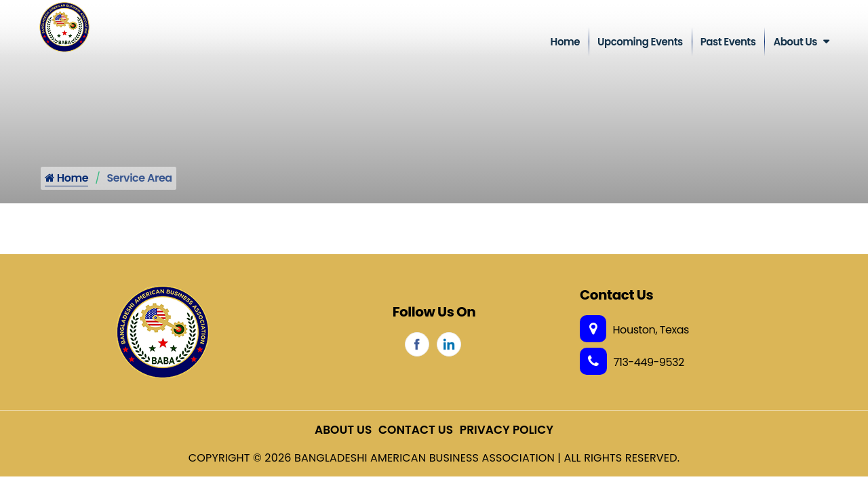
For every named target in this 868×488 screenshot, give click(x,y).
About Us (795, 42)
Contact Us (416, 430)
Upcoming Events (640, 42)
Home (565, 42)
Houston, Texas (634, 330)
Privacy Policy (507, 430)
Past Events (728, 42)
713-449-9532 (632, 362)
